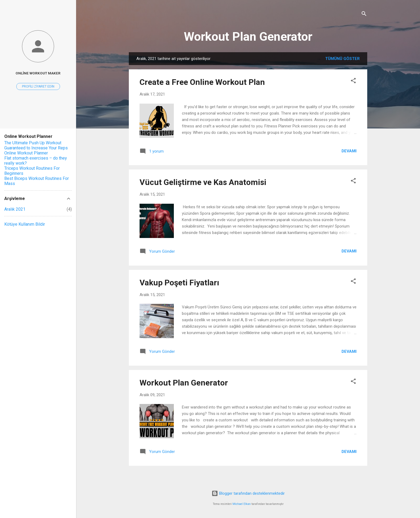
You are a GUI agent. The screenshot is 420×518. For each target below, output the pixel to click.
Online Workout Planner (26, 153)
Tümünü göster (342, 59)
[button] (353, 82)
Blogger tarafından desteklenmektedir (248, 493)
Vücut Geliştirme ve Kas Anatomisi (203, 182)
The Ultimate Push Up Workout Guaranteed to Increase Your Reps (36, 145)
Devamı (349, 151)
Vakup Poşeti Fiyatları (179, 283)
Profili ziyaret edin (38, 86)
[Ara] (364, 15)
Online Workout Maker (38, 73)
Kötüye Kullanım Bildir (25, 224)
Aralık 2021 (15, 209)
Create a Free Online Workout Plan (202, 82)
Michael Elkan (242, 504)
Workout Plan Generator (248, 37)
